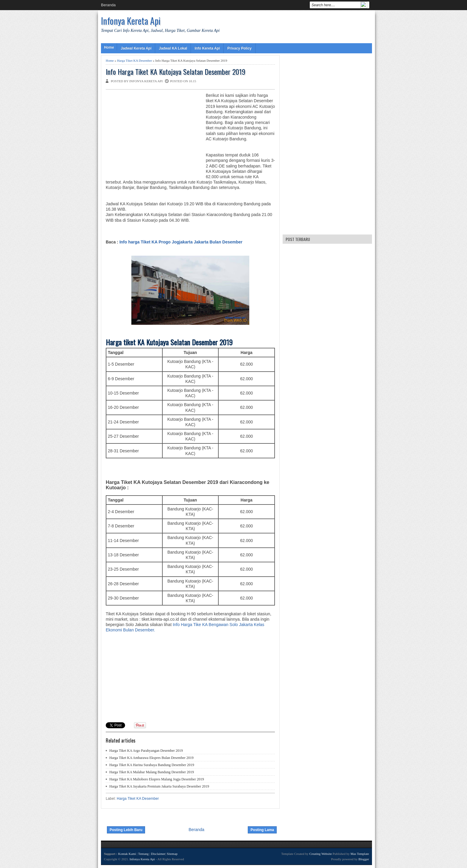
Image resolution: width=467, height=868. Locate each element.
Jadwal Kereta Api (136, 48)
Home (109, 47)
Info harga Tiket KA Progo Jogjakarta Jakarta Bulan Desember (180, 242)
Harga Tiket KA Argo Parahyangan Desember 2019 (146, 751)
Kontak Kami (127, 854)
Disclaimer (158, 854)
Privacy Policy (239, 48)
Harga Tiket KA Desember (134, 60)
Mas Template (360, 854)
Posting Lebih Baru (126, 830)
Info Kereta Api (207, 48)
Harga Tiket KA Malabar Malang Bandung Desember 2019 (152, 772)
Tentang (143, 854)
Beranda (108, 5)
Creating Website (320, 854)
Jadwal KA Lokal (173, 48)
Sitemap (172, 854)
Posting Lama (262, 830)
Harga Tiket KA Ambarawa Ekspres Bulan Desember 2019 (151, 758)
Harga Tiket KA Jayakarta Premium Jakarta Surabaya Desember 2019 (159, 786)
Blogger (364, 859)
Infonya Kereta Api (131, 21)
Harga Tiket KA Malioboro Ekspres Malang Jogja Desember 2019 (157, 779)
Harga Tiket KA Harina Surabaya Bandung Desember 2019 (152, 765)
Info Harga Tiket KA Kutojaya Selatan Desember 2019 (176, 72)
